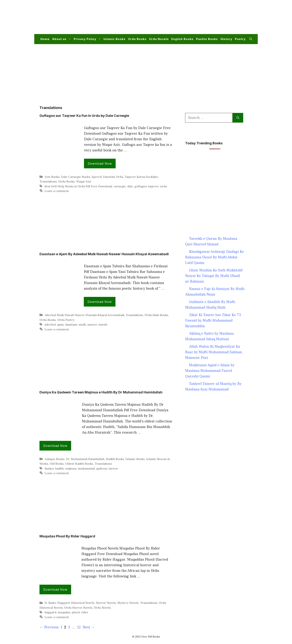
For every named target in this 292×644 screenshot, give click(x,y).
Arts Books (52, 177)
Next (89, 627)
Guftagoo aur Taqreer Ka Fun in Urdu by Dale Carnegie (84, 116)
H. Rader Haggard (57, 603)
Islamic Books (115, 39)
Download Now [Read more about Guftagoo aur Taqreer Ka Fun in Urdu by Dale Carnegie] (100, 164)
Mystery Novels (128, 603)
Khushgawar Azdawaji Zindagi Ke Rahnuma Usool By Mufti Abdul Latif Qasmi (215, 257)
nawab (103, 325)
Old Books (57, 464)
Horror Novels (106, 603)
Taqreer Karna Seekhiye (141, 177)
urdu (163, 186)
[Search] (238, 118)
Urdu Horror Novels (78, 608)
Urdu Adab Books (156, 315)
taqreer (153, 186)
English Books (182, 39)
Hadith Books (115, 459)
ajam (60, 325)
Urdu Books (137, 39)
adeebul (50, 325)
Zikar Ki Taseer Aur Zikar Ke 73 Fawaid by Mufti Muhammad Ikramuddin (213, 321)
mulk (82, 325)
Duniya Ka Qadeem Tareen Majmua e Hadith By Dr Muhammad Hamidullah (101, 392)
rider (85, 612)
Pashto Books (207, 39)
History (226, 39)
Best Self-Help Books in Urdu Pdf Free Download (78, 186)
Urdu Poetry (66, 320)
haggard (50, 612)
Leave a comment (57, 191)
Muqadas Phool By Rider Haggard (67, 536)
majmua (71, 469)
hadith (59, 469)
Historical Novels (83, 603)
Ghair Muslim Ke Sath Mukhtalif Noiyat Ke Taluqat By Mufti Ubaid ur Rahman (214, 276)
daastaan (71, 325)
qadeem (102, 469)
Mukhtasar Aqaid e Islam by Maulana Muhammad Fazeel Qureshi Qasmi (210, 371)
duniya (49, 469)
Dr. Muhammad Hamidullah (85, 459)
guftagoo (141, 186)
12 (79, 627)
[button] (251, 39)
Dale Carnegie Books (76, 177)
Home (45, 39)
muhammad (86, 469)
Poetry (240, 39)
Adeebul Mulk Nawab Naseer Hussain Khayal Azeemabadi (84, 315)
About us (62, 39)
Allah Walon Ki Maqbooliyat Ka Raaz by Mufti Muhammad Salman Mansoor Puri (214, 352)
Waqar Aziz (84, 182)
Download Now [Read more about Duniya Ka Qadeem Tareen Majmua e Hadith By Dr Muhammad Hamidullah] (55, 446)
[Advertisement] (184, 19)
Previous (49, 627)
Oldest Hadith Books (79, 464)
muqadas (64, 612)
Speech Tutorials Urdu (107, 177)
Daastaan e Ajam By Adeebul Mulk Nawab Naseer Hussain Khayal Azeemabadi (104, 254)
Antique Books (54, 459)
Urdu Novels (159, 39)
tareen (113, 469)
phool (76, 612)
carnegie (120, 186)
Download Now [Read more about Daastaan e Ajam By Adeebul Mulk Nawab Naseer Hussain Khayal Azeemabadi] (100, 302)
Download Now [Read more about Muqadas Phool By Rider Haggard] (55, 589)
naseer (92, 325)
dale (130, 186)
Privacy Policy (88, 39)
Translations (48, 182)
